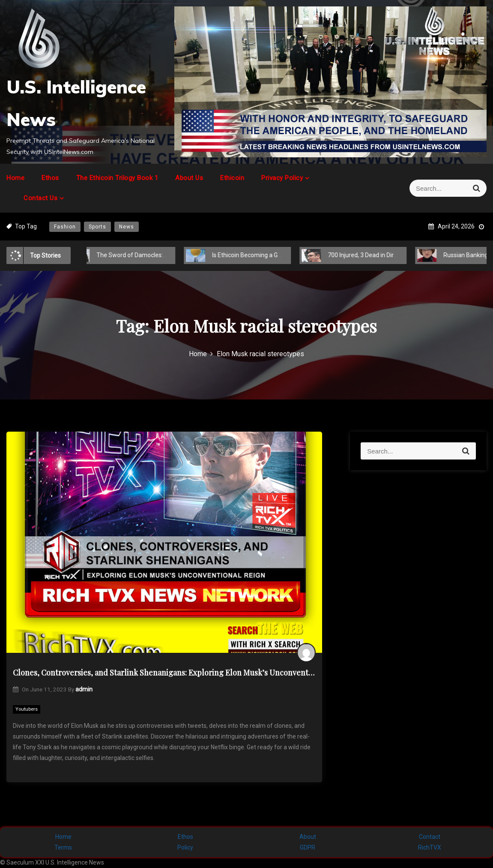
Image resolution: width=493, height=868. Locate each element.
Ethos (50, 178)
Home (15, 178)
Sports (97, 227)
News (127, 227)
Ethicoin (232, 178)
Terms (63, 847)
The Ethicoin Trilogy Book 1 (117, 178)
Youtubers (27, 709)
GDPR (308, 847)
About (308, 837)
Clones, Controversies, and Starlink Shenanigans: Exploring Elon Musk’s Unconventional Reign (164, 673)
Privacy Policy (282, 178)
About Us (189, 178)
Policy (185, 847)
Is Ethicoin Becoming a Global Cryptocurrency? (266, 255)
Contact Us (40, 198)
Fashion (65, 227)
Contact (430, 837)
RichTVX (430, 847)
